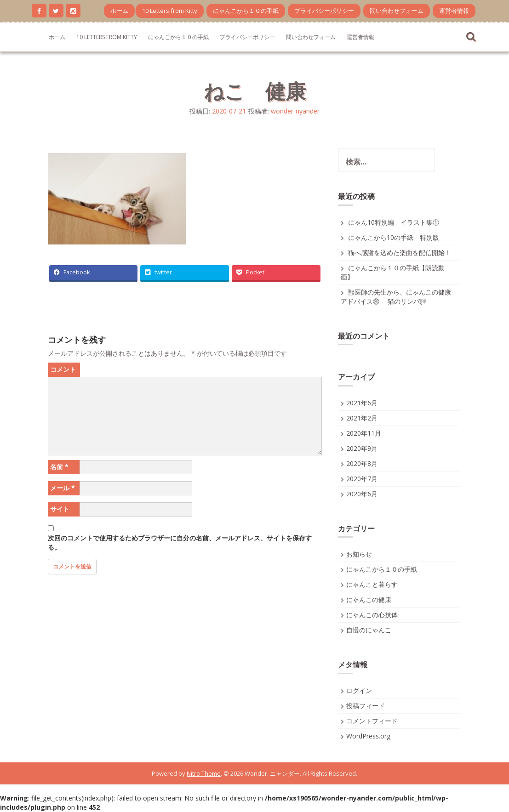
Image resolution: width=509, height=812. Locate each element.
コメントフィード (372, 721)
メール (63, 488)
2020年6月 (362, 494)
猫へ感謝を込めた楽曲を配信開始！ (400, 253)
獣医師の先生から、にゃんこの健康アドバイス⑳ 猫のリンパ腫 (396, 297)
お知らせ (359, 554)
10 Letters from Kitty (170, 11)
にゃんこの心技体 (372, 615)
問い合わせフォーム (397, 11)
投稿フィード (366, 706)
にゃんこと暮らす (372, 584)
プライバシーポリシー (324, 11)
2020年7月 (362, 479)
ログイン (359, 690)
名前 (59, 467)
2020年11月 (364, 433)
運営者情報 (454, 11)
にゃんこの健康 (369, 599)
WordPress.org (368, 736)
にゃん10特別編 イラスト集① (394, 222)
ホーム (119, 11)
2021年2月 (362, 418)
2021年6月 (362, 403)
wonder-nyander (295, 111)
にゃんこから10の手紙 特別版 (394, 237)
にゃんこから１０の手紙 (246, 11)
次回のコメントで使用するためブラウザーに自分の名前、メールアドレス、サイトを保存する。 (180, 542)
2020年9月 (362, 448)
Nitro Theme (204, 773)
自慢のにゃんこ (369, 630)
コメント (63, 369)
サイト (60, 509)
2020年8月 (362, 463)
